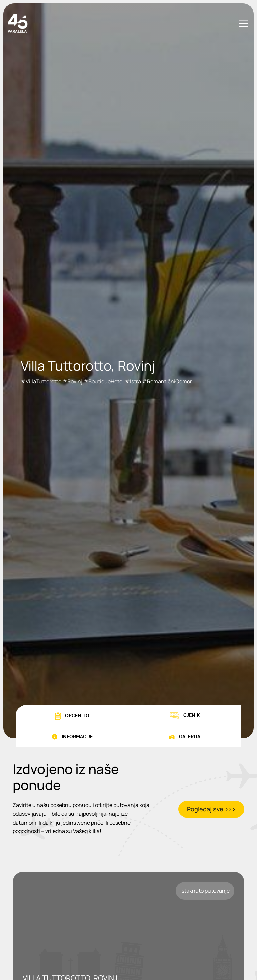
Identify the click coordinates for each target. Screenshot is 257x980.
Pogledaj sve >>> (211, 809)
